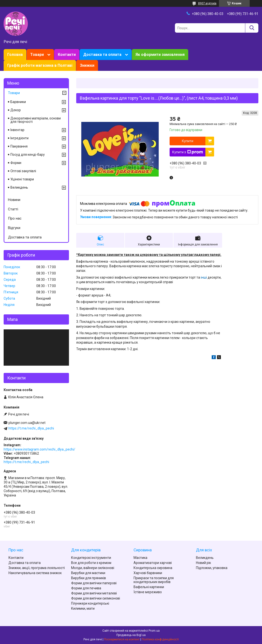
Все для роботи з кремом (91, 563)
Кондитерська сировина (153, 568)
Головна (15, 55)
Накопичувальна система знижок (35, 573)
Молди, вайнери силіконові (93, 568)
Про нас (15, 218)
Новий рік (203, 563)
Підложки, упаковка (212, 568)
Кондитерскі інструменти (91, 558)
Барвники (18, 102)
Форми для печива (86, 588)
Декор (16, 110)
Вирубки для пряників (89, 578)
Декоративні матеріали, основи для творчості (36, 120)
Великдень (19, 187)
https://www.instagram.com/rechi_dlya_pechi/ (39, 449)
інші (204, 277)
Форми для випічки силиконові (96, 598)
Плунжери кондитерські (90, 603)
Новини (14, 200)
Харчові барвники (148, 573)
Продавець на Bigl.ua (131, 635)
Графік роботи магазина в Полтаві (40, 65)
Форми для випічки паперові (94, 583)
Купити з (188, 152)
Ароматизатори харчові (153, 563)
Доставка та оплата (102, 55)
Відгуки (14, 228)
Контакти (67, 55)
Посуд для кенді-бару (28, 155)
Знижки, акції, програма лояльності (37, 568)
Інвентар (17, 130)
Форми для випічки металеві (94, 593)
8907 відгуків (207, 3)
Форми (16, 163)
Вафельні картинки (149, 587)
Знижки (87, 65)
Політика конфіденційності (160, 639)
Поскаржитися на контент (122, 639)
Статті (13, 209)
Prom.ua (154, 631)
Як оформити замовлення (160, 55)
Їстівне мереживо (148, 592)
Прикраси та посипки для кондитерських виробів (154, 580)
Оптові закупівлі (23, 171)
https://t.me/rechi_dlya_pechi (31, 428)
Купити (188, 141)
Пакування (19, 146)
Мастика (140, 558)
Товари (37, 55)
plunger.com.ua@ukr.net (27, 423)
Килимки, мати (83, 608)
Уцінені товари (22, 179)
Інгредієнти (19, 138)
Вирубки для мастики (88, 573)
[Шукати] (252, 28)
